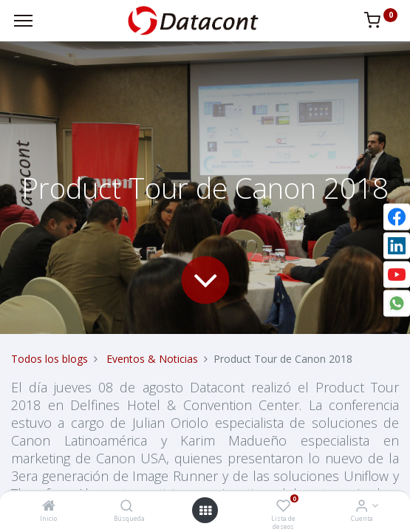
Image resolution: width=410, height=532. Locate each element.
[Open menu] (205, 511)
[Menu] (23, 21)
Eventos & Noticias (152, 359)
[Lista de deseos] (283, 507)
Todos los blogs (49, 359)
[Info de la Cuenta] (362, 507)
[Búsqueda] (127, 507)
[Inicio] (49, 507)
